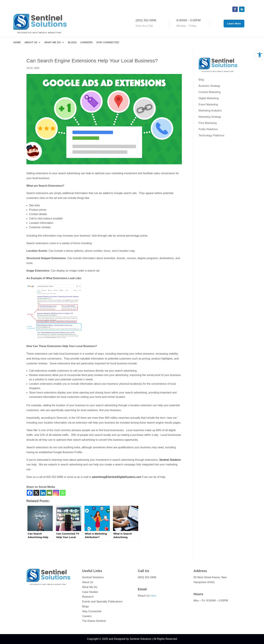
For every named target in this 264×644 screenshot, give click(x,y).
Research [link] (88, 597)
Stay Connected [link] (108, 42)
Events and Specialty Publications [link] (102, 602)
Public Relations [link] (208, 129)
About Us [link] (31, 42)
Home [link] (17, 42)
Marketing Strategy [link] (210, 117)
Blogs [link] (72, 42)
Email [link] (142, 589)
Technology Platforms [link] (211, 135)
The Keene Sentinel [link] (94, 621)
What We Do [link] (53, 42)
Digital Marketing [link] (209, 98)
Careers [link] (86, 42)
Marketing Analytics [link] (210, 111)
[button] (235, 9)
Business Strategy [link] (209, 86)
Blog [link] (201, 80)
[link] (260, 55)
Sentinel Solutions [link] (170, 460)
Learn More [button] (234, 23)
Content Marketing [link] (210, 92)
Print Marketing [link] (208, 123)
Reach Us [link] (147, 596)
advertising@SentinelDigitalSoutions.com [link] (117, 477)
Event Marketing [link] (208, 105)
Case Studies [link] (90, 592)
